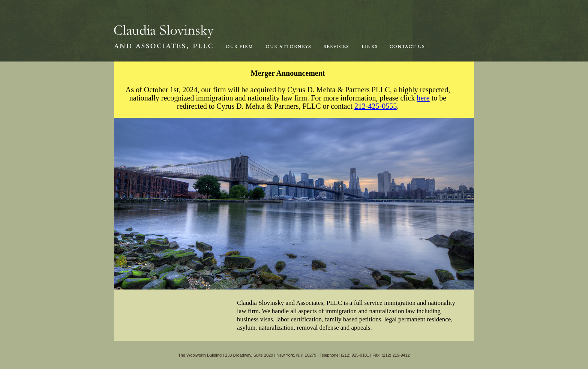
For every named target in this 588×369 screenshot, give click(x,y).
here (423, 98)
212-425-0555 (376, 106)
